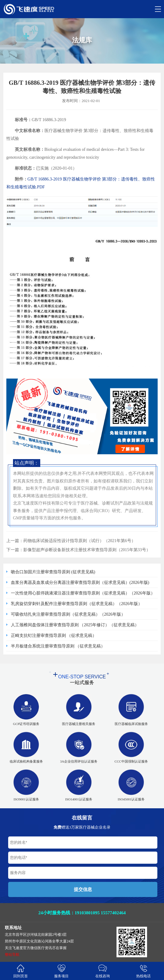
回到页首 (21, 971)
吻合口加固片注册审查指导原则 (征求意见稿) (53, 572)
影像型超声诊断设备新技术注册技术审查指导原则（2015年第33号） (87, 550)
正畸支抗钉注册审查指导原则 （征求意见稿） (54, 636)
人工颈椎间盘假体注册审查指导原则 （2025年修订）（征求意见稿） (75, 625)
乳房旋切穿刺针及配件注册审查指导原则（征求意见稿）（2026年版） (77, 604)
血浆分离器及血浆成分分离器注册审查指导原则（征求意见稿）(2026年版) (80, 583)
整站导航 (12, 955)
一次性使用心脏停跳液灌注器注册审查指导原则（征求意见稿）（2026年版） (83, 593)
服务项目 (62, 971)
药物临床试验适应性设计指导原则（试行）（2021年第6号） (79, 541)
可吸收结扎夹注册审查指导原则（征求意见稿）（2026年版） (68, 614)
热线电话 (144, 971)
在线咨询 (103, 971)
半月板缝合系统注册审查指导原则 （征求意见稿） (58, 646)
